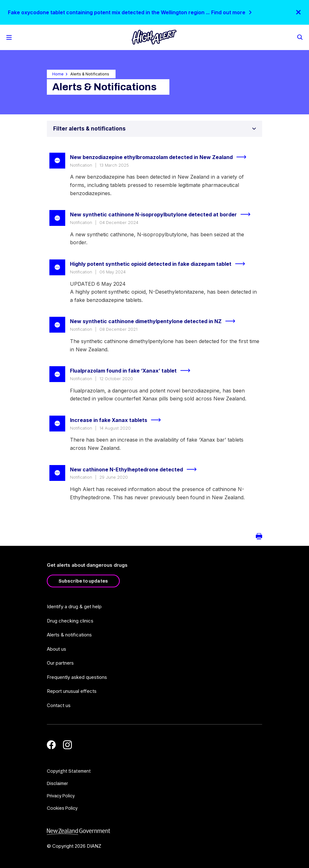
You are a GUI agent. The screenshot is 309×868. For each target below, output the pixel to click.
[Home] (154, 37)
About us (57, 649)
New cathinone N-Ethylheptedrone (136, 469)
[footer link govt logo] (154, 832)
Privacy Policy (61, 796)
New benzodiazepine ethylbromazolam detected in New (161, 157)
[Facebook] (51, 745)
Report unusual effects (72, 691)
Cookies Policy (62, 808)
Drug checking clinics (70, 621)
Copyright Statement (69, 771)
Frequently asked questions (77, 677)
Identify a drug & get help (74, 606)
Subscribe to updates (83, 581)
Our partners (60, 663)
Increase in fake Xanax (118, 420)
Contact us (59, 705)
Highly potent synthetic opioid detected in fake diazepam (160, 264)
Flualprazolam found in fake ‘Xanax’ (133, 371)
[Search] (300, 37)
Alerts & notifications (69, 635)
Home (58, 74)
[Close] (298, 12)
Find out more (228, 12)
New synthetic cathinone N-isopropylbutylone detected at (163, 214)
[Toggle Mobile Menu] (9, 37)
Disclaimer (57, 784)
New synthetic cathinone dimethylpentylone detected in (155, 321)
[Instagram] (67, 745)
